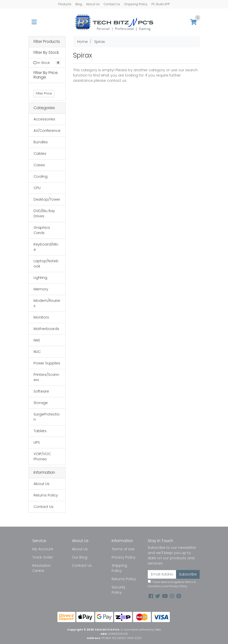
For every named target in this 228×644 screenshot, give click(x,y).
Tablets (40, 431)
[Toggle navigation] (34, 22)
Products (65, 4)
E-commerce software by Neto (141, 630)
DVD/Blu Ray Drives (44, 213)
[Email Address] (162, 574)
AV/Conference (47, 131)
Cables (40, 154)
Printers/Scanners (46, 377)
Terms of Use (123, 549)
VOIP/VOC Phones (42, 456)
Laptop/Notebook (46, 264)
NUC (37, 352)
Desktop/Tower (47, 199)
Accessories (44, 119)
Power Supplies (47, 363)
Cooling (41, 176)
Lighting (40, 278)
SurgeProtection (47, 417)
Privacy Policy (124, 557)
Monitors (41, 317)
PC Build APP (161, 4)
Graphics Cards (42, 230)
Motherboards (46, 329)
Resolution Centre (42, 568)
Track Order (43, 557)
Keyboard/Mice (46, 247)
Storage (41, 403)
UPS (37, 442)
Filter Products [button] (47, 42)
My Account (43, 549)
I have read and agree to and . (172, 584)
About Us (93, 4)
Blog (79, 4)
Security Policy (119, 590)
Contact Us (112, 4)
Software (41, 391)
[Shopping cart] (193, 22)
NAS (37, 340)
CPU (37, 188)
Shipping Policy (136, 4)
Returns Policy (46, 495)
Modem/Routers (47, 303)
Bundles (41, 142)
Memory (41, 289)
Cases (39, 165)
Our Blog (80, 557)
